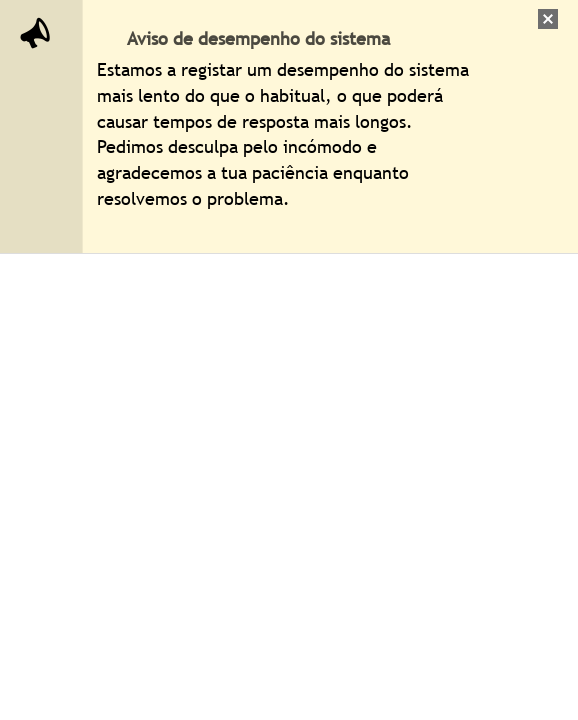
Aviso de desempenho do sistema (258, 38)
